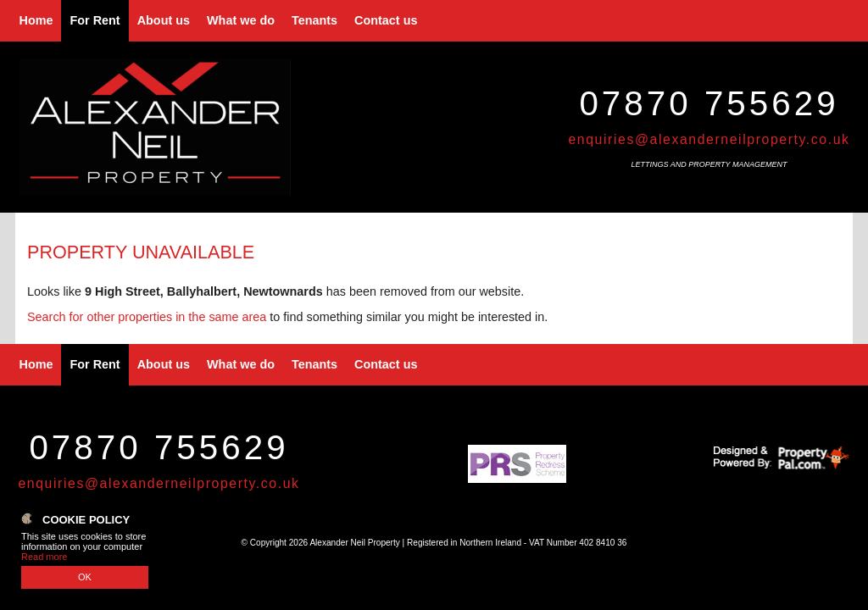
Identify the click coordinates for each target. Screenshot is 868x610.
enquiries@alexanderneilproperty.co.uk (709, 139)
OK (85, 577)
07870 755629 (709, 103)
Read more (44, 557)
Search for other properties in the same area (147, 317)
